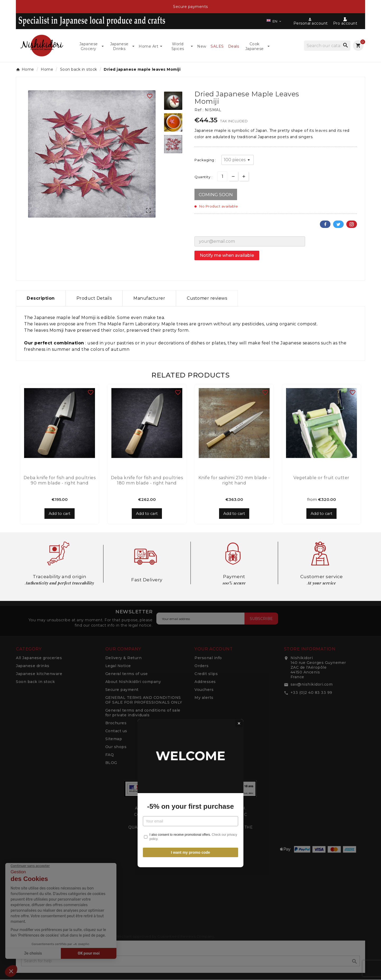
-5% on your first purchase (190, 504)
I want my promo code (190, 549)
